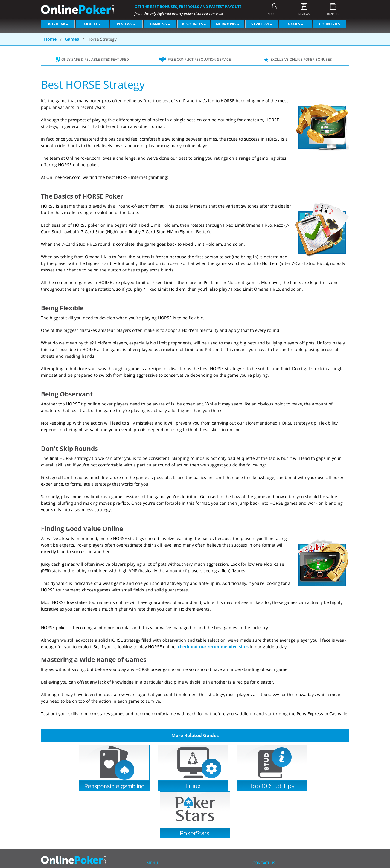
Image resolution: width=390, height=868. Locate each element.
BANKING (333, 14)
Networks (228, 24)
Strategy (262, 24)
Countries (330, 24)
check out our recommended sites (213, 647)
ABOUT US (274, 14)
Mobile (92, 24)
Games (295, 24)
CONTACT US (264, 863)
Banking (160, 24)
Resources (194, 24)
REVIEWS (304, 14)
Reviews (126, 24)
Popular (58, 24)
